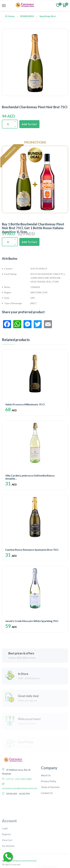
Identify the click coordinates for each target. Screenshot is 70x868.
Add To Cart (29, 124)
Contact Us (47, 815)
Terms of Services (50, 809)
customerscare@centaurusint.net (19, 804)
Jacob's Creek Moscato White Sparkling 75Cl (32, 621)
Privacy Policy (49, 803)
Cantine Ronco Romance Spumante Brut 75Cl (32, 550)
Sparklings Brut (48, 16)
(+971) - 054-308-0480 (19, 794)
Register (7, 860)
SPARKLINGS (27, 16)
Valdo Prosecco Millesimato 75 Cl (25, 404)
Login (5, 854)
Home (10, 16)
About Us (46, 797)
